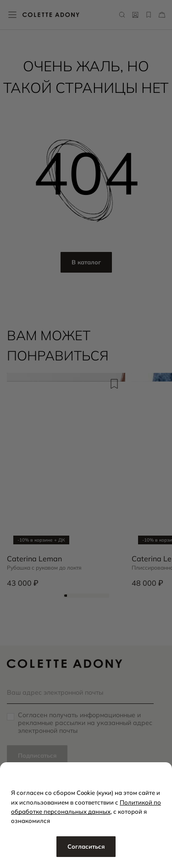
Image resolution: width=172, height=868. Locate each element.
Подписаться (37, 755)
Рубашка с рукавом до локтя (44, 568)
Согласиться (86, 846)
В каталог (86, 262)
